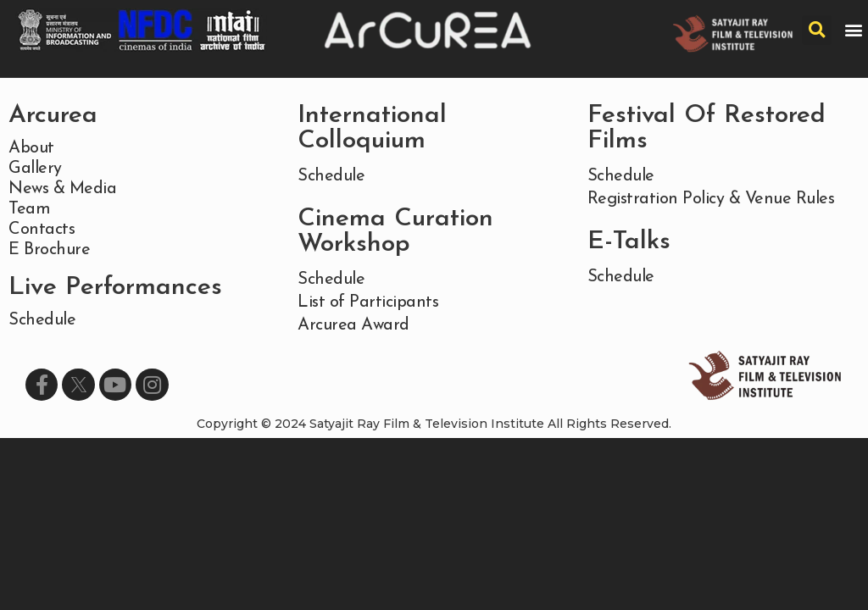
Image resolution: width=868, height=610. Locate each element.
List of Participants (368, 302)
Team (29, 209)
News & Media (62, 189)
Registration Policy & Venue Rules (711, 199)
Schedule (42, 320)
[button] (854, 30)
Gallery (35, 169)
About (31, 148)
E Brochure (49, 250)
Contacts (42, 230)
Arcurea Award (353, 325)
